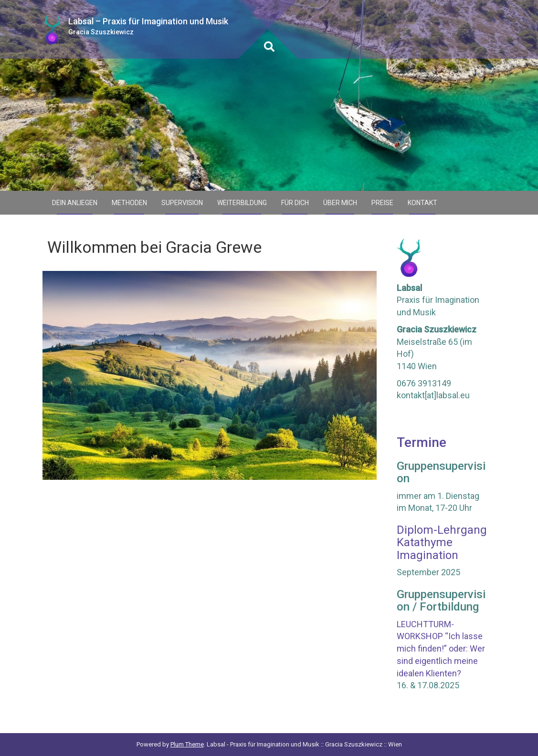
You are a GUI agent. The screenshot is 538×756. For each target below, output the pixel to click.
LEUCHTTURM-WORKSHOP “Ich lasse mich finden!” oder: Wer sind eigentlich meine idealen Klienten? (441, 649)
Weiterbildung (242, 203)
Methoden (129, 203)
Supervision (182, 203)
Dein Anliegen (75, 203)
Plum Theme (187, 744)
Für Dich (295, 203)
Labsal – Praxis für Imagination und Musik (148, 21)
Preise (382, 203)
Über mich (340, 203)
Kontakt (422, 203)
